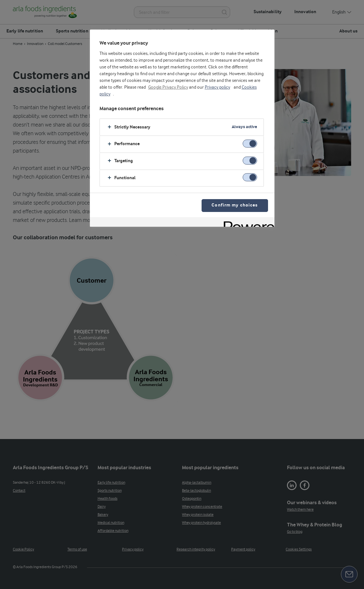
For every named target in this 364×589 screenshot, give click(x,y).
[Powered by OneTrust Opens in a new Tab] (247, 223)
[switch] (250, 144)
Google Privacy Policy (168, 87)
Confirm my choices (235, 205)
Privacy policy (217, 87)
